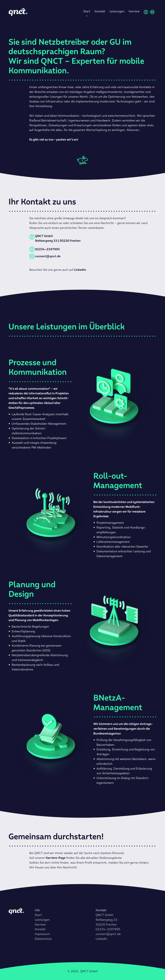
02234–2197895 (108, 929)
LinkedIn (101, 939)
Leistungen (117, 11)
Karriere (134, 11)
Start (87, 11)
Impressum (42, 934)
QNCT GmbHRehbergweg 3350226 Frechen (107, 920)
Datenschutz (43, 939)
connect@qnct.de (108, 934)
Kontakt (100, 11)
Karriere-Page (56, 858)
